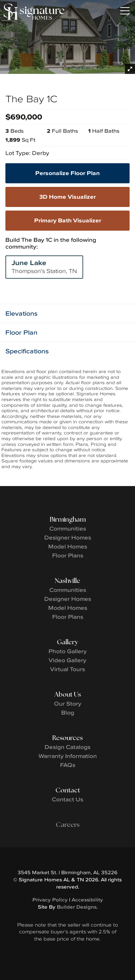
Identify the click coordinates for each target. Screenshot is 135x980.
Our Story (68, 703)
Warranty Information (68, 756)
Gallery (67, 642)
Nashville (67, 581)
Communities (68, 528)
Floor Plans (68, 555)
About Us (68, 694)
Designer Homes (68, 537)
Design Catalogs (67, 747)
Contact (68, 790)
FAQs (68, 765)
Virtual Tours (67, 669)
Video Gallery (67, 660)
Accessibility (87, 900)
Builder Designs (77, 907)
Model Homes (68, 546)
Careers (68, 824)
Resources (67, 738)
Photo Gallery (68, 651)
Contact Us (67, 799)
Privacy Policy (50, 900)
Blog (68, 712)
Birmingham (68, 519)
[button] (67, 313)
